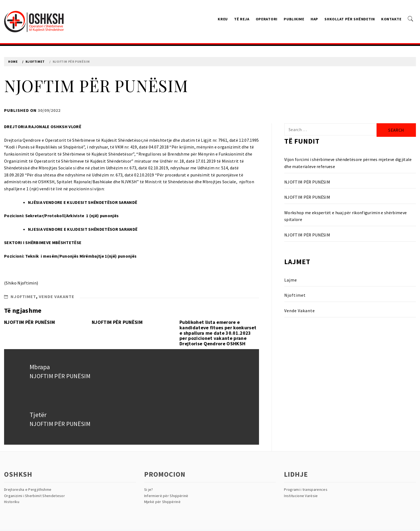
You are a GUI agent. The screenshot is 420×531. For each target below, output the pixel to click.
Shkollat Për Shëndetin (350, 19)
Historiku (12, 502)
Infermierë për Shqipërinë (166, 496)
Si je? (149, 489)
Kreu (223, 19)
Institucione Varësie (301, 496)
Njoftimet (23, 296)
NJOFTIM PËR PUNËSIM (29, 322)
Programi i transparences (306, 489)
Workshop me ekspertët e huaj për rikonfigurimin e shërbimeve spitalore (345, 216)
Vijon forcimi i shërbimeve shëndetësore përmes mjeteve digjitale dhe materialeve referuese (348, 163)
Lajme (291, 280)
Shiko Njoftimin (21, 283)
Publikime (294, 19)
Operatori (267, 19)
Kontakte (391, 19)
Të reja (242, 19)
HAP (314, 19)
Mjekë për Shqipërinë (162, 502)
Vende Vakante (57, 296)
